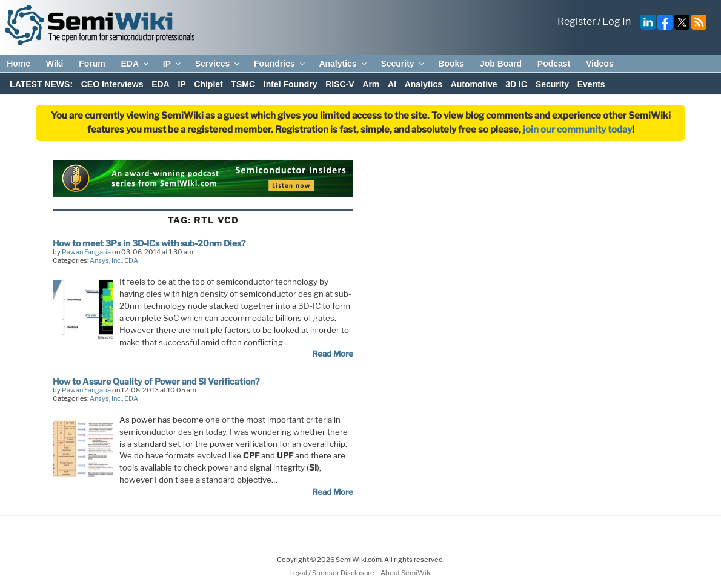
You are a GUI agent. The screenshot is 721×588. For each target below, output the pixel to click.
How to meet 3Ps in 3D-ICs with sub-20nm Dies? (149, 243)
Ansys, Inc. (106, 260)
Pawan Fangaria (86, 252)
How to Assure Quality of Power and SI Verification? (156, 381)
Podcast (554, 64)
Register (576, 21)
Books (451, 64)
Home (18, 64)
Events (591, 84)
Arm (371, 84)
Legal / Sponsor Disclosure (332, 573)
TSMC (243, 84)
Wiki (55, 64)
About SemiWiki (406, 573)
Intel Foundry (291, 84)
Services (218, 64)
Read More (333, 354)
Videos (600, 64)
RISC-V (340, 84)
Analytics (343, 64)
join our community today (577, 130)
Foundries (280, 64)
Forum (92, 64)
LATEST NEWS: (41, 84)
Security (403, 64)
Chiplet (208, 84)
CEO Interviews (112, 84)
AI (392, 84)
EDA (135, 64)
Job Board (501, 64)
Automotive (474, 84)
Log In (616, 21)
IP (173, 64)
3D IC (516, 84)
